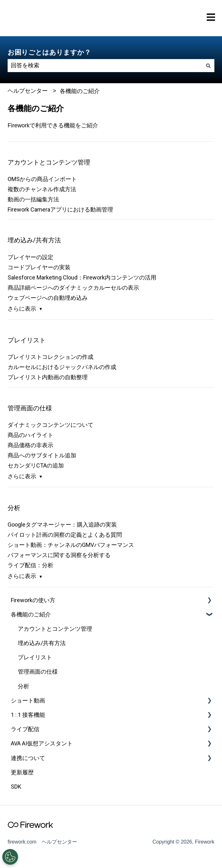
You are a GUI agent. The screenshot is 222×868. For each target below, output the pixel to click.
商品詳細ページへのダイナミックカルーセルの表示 (73, 288)
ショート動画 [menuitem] (28, 700)
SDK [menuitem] (16, 787)
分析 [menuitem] (24, 686)
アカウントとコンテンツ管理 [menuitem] (55, 629)
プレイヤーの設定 (30, 257)
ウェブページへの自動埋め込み (48, 298)
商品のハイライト (30, 435)
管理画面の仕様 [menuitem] (38, 672)
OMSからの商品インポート (42, 179)
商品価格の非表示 (30, 445)
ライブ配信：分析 (30, 565)
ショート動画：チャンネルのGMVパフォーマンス (71, 545)
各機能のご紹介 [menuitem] (31, 614)
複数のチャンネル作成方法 (42, 189)
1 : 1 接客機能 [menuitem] (28, 715)
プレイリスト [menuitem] (35, 657)
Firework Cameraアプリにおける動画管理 (60, 209)
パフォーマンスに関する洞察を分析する (59, 555)
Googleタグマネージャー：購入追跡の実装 (62, 525)
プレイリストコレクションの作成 (50, 357)
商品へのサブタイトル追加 (42, 455)
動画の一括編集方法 (33, 199)
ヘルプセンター (28, 91)
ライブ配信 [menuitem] (25, 729)
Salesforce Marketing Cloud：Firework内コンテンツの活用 (82, 277)
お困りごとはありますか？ (49, 52)
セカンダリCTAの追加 (36, 465)
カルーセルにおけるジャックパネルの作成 (62, 367)
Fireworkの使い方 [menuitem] (33, 600)
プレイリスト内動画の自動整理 (48, 377)
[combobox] (105, 66)
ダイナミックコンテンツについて (50, 425)
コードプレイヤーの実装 (39, 267)
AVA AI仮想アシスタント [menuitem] (42, 743)
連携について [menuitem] (28, 758)
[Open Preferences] (10, 857)
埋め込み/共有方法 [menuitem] (42, 643)
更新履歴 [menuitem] (22, 772)
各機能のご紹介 (80, 91)
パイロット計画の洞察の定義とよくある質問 (65, 535)
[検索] (208, 66)
